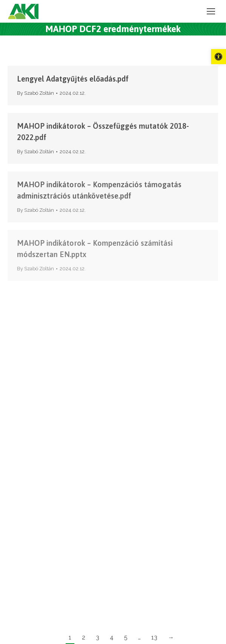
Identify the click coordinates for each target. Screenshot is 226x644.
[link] (218, 57)
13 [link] (154, 637)
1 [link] (70, 637)
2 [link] (84, 637)
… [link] (139, 637)
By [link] (35, 93)
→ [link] (171, 637)
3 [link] (98, 637)
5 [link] (126, 637)
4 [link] (112, 637)
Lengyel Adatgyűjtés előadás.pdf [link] (73, 79)
